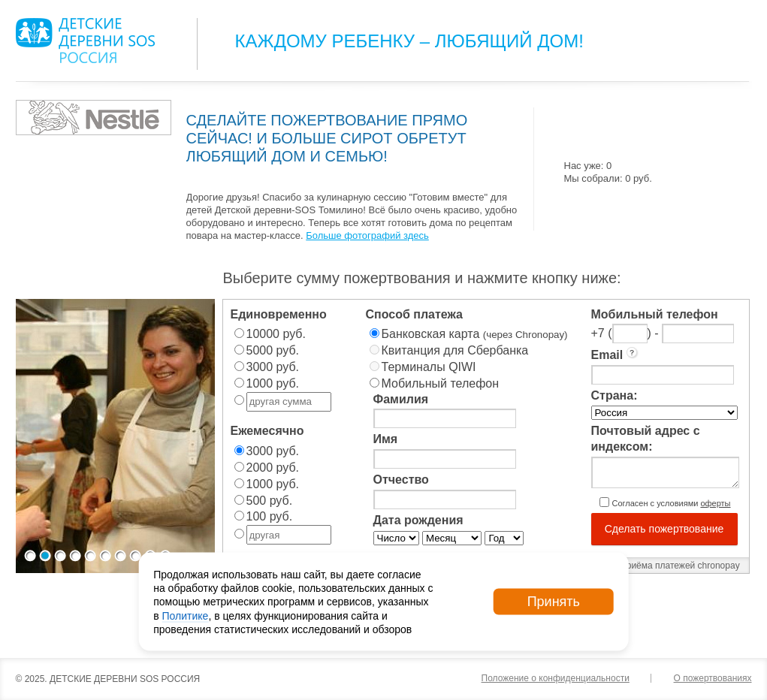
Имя (386, 439)
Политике (186, 615)
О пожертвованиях (713, 678)
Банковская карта (475, 334)
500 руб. (270, 501)
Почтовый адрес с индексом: (646, 439)
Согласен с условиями (672, 503)
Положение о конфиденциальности (556, 678)
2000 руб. (273, 468)
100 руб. (270, 516)
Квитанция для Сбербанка (455, 350)
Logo (85, 41)
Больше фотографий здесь (367, 235)
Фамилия (401, 399)
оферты (715, 503)
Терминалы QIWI (429, 367)
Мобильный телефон (441, 383)
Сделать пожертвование (664, 529)
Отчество (401, 480)
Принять (554, 602)
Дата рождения (418, 520)
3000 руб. (273, 367)
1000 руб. (273, 383)
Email (615, 354)
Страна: (615, 395)
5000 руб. (273, 350)
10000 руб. (276, 334)
